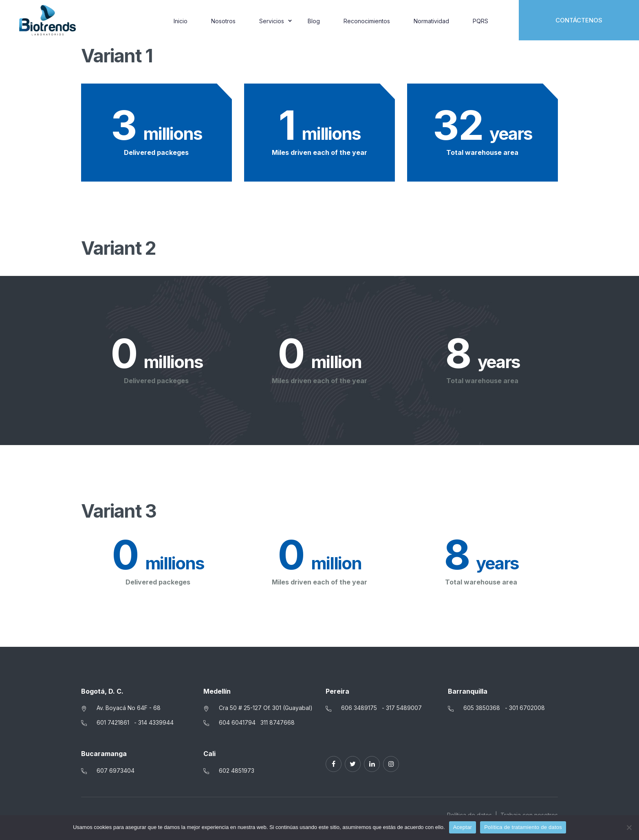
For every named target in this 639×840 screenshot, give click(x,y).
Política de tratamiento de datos (523, 827)
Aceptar (463, 827)
